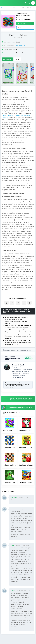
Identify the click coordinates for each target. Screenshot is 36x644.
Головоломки (21, 46)
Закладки (22, 28)
